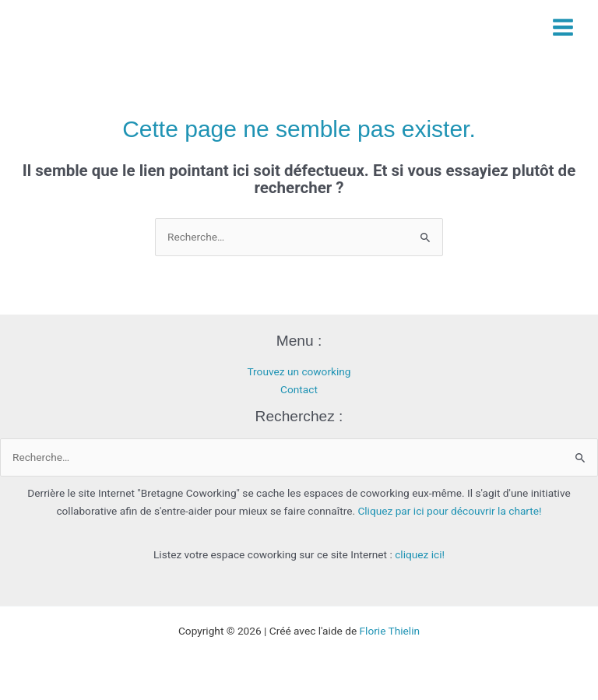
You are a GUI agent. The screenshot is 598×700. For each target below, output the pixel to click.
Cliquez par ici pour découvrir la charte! (449, 511)
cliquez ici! (420, 554)
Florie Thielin (390, 631)
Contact (299, 389)
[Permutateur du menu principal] (563, 27)
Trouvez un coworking (299, 371)
